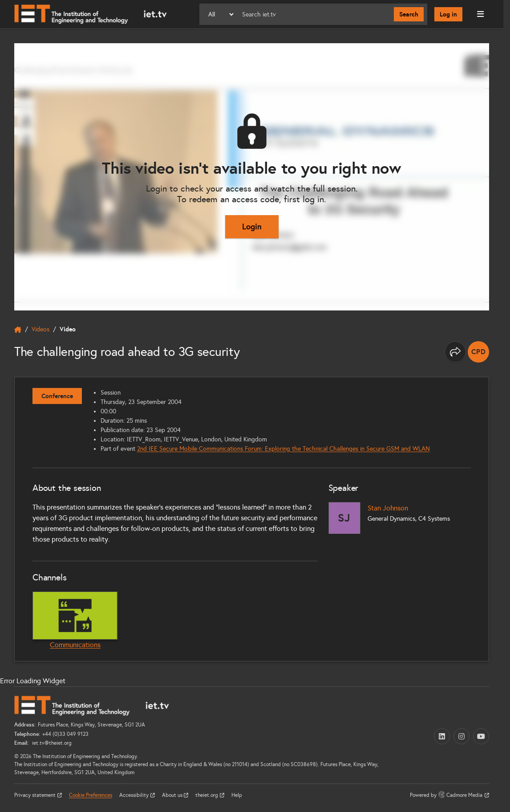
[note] (478, 352)
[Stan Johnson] (344, 518)
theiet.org (207, 795)
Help (237, 795)
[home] (18, 330)
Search (409, 14)
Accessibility (135, 795)
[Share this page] (455, 352)
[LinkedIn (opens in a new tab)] (442, 736)
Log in (448, 14)
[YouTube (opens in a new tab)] (481, 736)
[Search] (314, 14)
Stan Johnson (388, 508)
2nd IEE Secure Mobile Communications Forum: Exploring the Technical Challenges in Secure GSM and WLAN (283, 449)
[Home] (91, 14)
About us (173, 795)
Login (252, 226)
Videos (40, 329)
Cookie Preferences (91, 795)
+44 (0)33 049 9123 (65, 734)
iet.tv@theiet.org (51, 743)
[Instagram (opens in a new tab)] (461, 736)
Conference (57, 396)
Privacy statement (36, 795)
